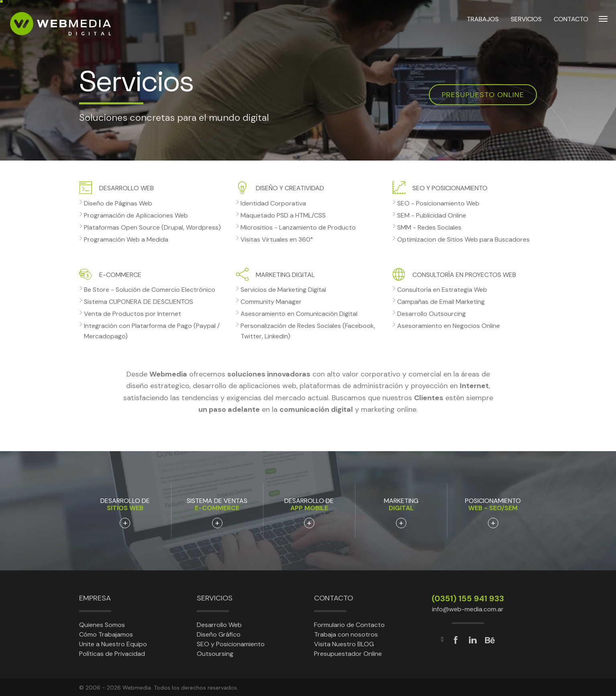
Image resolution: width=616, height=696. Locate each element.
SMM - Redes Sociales (429, 227)
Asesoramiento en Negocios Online (449, 326)
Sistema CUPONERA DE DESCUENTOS (139, 302)
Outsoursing (215, 654)
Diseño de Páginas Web (118, 203)
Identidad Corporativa (273, 203)
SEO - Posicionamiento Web (438, 203)
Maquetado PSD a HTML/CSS (283, 215)
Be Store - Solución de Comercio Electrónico (150, 290)
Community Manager (271, 302)
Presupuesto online (483, 95)
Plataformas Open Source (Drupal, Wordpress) (152, 227)
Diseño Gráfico (219, 634)
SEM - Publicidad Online (432, 215)
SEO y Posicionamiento (231, 644)
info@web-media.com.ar (468, 609)
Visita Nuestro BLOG (344, 644)
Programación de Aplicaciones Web (136, 215)
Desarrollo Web (219, 625)
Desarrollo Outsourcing (431, 314)
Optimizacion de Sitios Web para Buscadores (463, 239)
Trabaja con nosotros (346, 634)
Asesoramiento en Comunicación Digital (299, 314)
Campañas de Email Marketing (441, 302)
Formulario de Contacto (349, 625)
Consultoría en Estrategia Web (442, 290)
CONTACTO (571, 23)
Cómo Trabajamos (106, 634)
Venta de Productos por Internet (133, 314)
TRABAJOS (483, 23)
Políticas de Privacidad (112, 654)
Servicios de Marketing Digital (283, 290)
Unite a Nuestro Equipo (113, 644)
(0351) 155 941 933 (468, 598)
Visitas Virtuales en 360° (277, 239)
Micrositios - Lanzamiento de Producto (298, 227)
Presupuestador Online (348, 654)
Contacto (333, 598)
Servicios (215, 598)
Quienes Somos (102, 625)
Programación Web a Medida (126, 239)
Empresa (95, 598)
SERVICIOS (526, 23)
